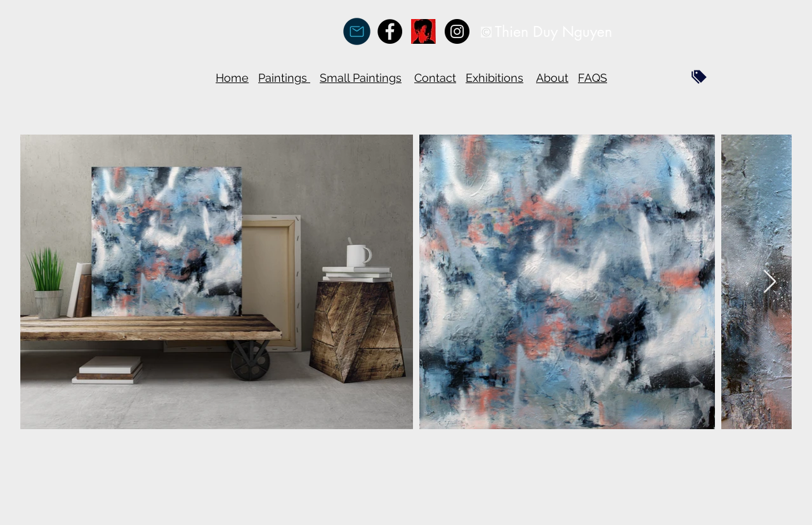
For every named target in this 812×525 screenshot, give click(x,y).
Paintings (284, 78)
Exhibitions (494, 78)
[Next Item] (770, 282)
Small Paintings (361, 78)
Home (232, 78)
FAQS (593, 78)
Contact (435, 78)
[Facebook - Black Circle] (390, 31)
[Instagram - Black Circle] (457, 31)
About (552, 78)
